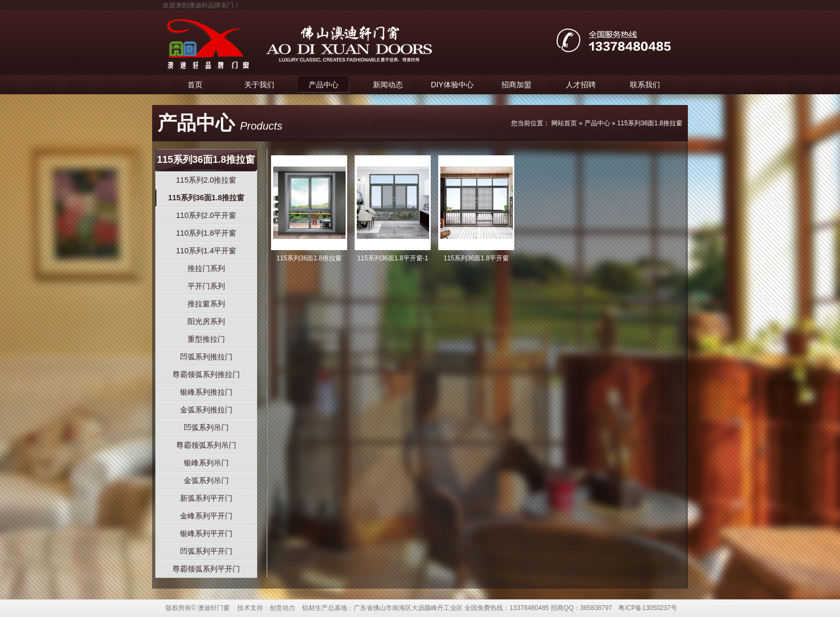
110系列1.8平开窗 (207, 233)
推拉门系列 (206, 268)
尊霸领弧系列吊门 (206, 445)
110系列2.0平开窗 (207, 215)
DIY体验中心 (452, 85)
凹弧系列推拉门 (206, 357)
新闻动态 (388, 85)
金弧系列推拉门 (206, 410)
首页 (195, 85)
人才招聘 (581, 85)
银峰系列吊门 (206, 463)
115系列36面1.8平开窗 (476, 258)
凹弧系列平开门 (206, 551)
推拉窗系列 (206, 304)
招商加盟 (516, 85)
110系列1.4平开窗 (207, 251)
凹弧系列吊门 (206, 427)
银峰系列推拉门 (206, 392)
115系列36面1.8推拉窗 (650, 123)
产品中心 (324, 85)
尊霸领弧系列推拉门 (206, 374)
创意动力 (282, 608)
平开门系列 (206, 286)
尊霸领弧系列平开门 (206, 569)
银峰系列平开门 (206, 533)
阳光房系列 (206, 321)
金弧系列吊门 (206, 480)
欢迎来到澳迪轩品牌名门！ (201, 5)
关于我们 (259, 85)
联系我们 (645, 85)
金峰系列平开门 (206, 516)
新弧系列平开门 (206, 498)
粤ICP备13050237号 (647, 608)
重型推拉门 (206, 339)
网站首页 (564, 123)
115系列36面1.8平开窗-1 (393, 258)
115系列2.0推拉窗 (207, 180)
